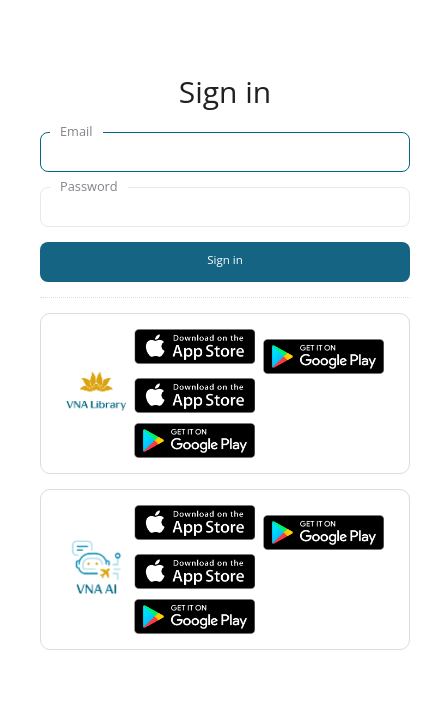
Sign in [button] (225, 259)
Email (76, 131)
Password (89, 186)
